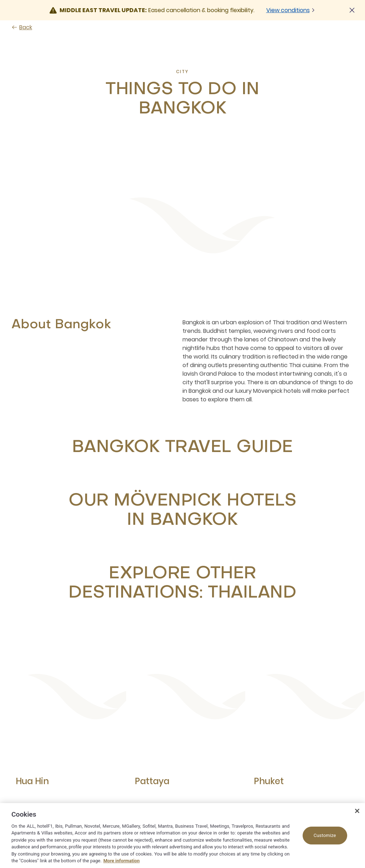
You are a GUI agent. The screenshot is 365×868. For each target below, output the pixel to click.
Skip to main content (0, 0)
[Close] (357, 811)
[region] (182, 836)
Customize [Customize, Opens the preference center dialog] (325, 835)
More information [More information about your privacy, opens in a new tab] (122, 861)
